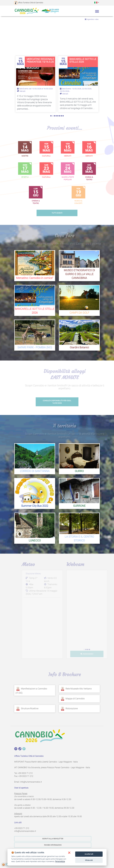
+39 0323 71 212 (25, 773)
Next (110, 41)
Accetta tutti (89, 854)
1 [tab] (51, 116)
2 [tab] (53, 116)
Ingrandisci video (92, 19)
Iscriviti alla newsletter (53, 839)
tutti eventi (57, 213)
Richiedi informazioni (53, 845)
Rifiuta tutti (89, 860)
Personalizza (60, 861)
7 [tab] (61, 116)
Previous (4, 41)
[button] (97, 2)
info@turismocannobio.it (31, 782)
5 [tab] (58, 116)
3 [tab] (54, 116)
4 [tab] (56, 116)
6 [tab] (60, 116)
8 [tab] (63, 116)
